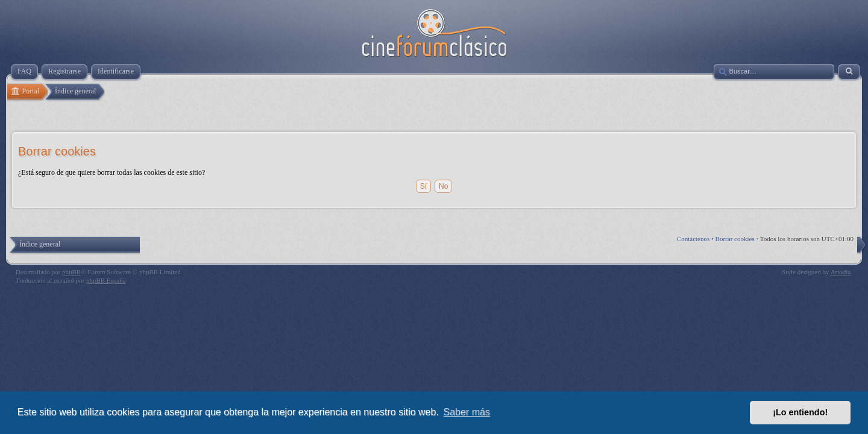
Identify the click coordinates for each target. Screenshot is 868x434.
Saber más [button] (467, 412)
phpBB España (106, 280)
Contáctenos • (696, 239)
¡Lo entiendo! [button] (800, 412)
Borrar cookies (735, 239)
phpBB (71, 272)
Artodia (841, 272)
